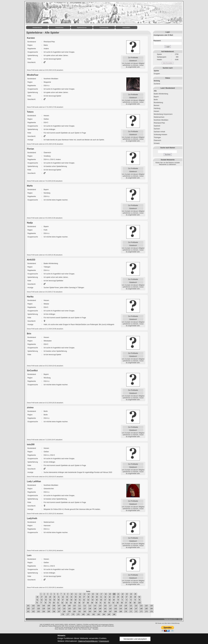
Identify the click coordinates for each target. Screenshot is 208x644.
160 (74, 612)
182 (94, 614)
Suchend (157, 84)
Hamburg (157, 108)
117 (110, 606)
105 (49, 606)
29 (50, 597)
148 (141, 609)
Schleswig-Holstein (160, 135)
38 (88, 597)
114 (95, 606)
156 (54, 612)
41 (101, 597)
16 (97, 594)
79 (50, 603)
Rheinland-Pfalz (159, 123)
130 (49, 609)
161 (79, 612)
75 (139, 600)
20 (114, 594)
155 (49, 612)
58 (67, 600)
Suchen (168, 155)
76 (37, 603)
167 (110, 612)
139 (95, 609)
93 (109, 603)
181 (88, 614)
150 (151, 609)
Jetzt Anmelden (168, 63)
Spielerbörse (82, 27)
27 (42, 597)
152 (33, 612)
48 (131, 597)
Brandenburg (158, 103)
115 (100, 606)
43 (110, 597)
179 (78, 614)
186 (114, 614)
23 (127, 594)
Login (168, 47)
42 (105, 597)
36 (80, 597)
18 (106, 594)
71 (122, 600)
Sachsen (157, 129)
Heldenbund (37, 27)
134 (69, 609)
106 (54, 606)
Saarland (157, 126)
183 (99, 614)
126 (28, 609)
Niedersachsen (159, 117)
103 (38, 606)
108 (64, 606)
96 (122, 603)
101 (28, 606)
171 (131, 612)
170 (126, 612)
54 (50, 600)
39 (93, 597)
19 (110, 594)
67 (105, 600)
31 (59, 597)
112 (85, 606)
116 (105, 606)
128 (38, 609)
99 (135, 603)
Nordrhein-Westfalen (161, 120)
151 (28, 612)
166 (105, 612)
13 (84, 594)
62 (84, 600)
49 (135, 597)
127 (33, 609)
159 (69, 612)
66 (101, 600)
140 (100, 609)
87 (84, 603)
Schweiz (157, 143)
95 (118, 603)
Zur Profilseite (133, 58)
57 (63, 600)
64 (93, 600)
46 (122, 597)
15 (93, 594)
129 (44, 609)
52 (42, 600)
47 (127, 597)
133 (64, 609)
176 (63, 614)
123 (141, 606)
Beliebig (157, 81)
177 (68, 614)
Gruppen (157, 74)
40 (97, 597)
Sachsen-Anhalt (159, 132)
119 (121, 606)
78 (45, 603)
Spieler (156, 71)
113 (90, 606)
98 (130, 603)
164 (95, 612)
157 (59, 612)
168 (115, 612)
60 (76, 600)
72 (127, 600)
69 (114, 600)
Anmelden (126, 27)
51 (37, 600)
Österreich (157, 140)
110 (74, 606)
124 (146, 606)
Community (104, 27)
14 (89, 594)
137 (85, 609)
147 (136, 609)
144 (121, 609)
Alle (155, 91)
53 (46, 600)
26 (37, 597)
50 (139, 597)
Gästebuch (133, 61)
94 (113, 603)
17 (101, 594)
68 (110, 600)
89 (92, 603)
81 (58, 603)
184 (104, 614)
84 (71, 603)
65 (97, 600)
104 (44, 606)
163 (90, 612)
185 (109, 614)
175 (151, 612)
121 (131, 606)
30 (54, 597)
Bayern (156, 97)
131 (54, 609)
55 (54, 600)
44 (114, 597)
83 (67, 603)
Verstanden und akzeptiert (135, 639)
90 (96, 603)
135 (74, 609)
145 (126, 609)
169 (121, 612)
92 (105, 603)
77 (41, 603)
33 (67, 597)
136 (79, 609)
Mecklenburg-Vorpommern (163, 114)
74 (135, 600)
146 (131, 609)
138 (90, 609)
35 (76, 597)
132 (59, 609)
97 (126, 603)
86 (79, 603)
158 (64, 612)
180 (83, 614)
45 (118, 597)
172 (136, 612)
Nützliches (59, 27)
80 (54, 603)
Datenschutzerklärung (88, 641)
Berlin (156, 100)
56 (59, 600)
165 (100, 612)
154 (44, 612)
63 (88, 600)
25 (135, 594)
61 (80, 600)
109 (69, 606)
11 (76, 594)
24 (131, 594)
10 (72, 594)
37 (84, 597)
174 (146, 612)
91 (101, 603)
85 (75, 603)
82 (62, 603)
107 (59, 606)
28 (46, 597)
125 (151, 606)
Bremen (157, 105)
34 (71, 597)
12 (80, 594)
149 (146, 609)
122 (136, 606)
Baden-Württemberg (161, 94)
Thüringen (157, 137)
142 (110, 609)
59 (71, 600)
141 (105, 609)
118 (115, 606)
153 (38, 612)
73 (131, 600)
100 (139, 603)
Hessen (156, 111)
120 (126, 606)
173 (141, 612)
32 (63, 597)
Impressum (104, 641)
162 (85, 612)
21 (118, 594)
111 (79, 606)
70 (118, 600)
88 (88, 603)
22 (123, 594)
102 (33, 606)
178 (73, 614)
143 (115, 609)
